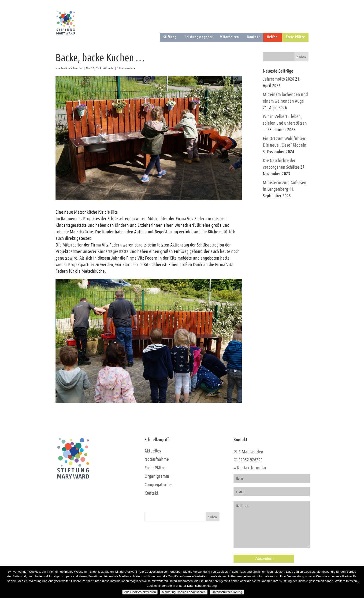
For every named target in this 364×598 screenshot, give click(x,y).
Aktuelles (109, 68)
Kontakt (253, 37)
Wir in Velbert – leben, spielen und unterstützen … (285, 123)
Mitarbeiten (229, 37)
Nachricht (272, 524)
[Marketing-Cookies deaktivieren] (358, 582)
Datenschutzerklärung (227, 592)
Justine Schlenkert (72, 68)
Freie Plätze (295, 37)
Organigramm (157, 476)
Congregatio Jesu (160, 484)
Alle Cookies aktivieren (140, 592)
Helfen (272, 37)
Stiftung (170, 37)
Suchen (212, 517)
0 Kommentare (126, 68)
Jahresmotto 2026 (279, 79)
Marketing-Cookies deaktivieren (184, 592)
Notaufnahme (157, 459)
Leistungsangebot (199, 37)
